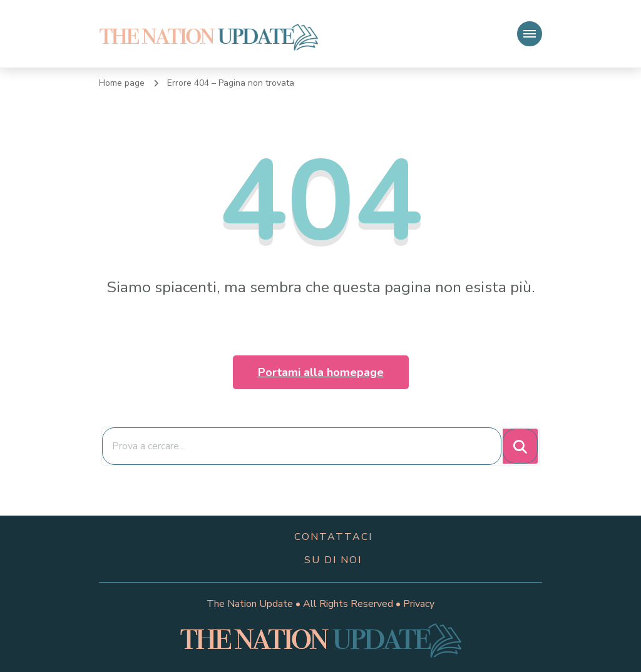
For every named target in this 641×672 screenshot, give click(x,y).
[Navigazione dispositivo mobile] (530, 34)
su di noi (333, 560)
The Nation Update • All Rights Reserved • (305, 604)
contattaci (333, 537)
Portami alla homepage (321, 372)
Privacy (419, 604)
